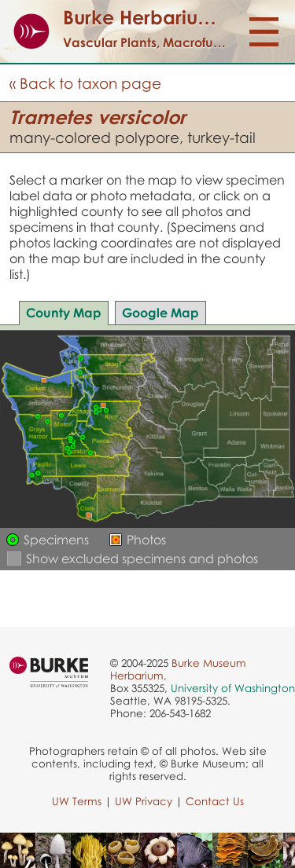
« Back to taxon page (85, 83)
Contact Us (215, 801)
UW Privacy (144, 801)
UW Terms (77, 801)
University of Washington (233, 688)
